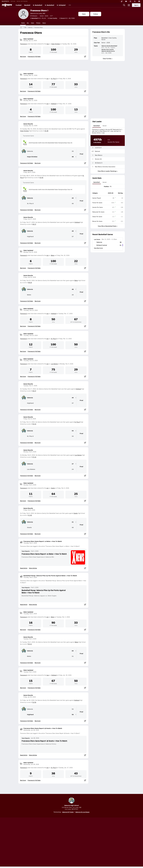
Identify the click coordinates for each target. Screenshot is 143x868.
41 (73, 522)
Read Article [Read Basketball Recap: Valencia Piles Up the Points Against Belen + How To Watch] (24, 604)
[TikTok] (122, 1)
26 (73, 295)
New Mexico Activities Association (105, 167)
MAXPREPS (6, 1)
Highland (54, 104)
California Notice (83, 842)
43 (73, 198)
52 (73, 709)
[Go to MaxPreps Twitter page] (78, 835)
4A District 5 (99, 163)
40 (73, 203)
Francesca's (24, 44)
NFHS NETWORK (22, 1)
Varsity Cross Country (107, 49)
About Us (32, 842)
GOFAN (13, 1)
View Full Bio (108, 58)
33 (73, 436)
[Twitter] (135, 1)
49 (73, 231)
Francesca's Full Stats (34, 56)
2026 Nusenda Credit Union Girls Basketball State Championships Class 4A (48, 143)
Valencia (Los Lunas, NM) (38, 13)
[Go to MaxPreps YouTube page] (65, 835)
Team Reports (26, 551)
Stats (33, 23)
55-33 (34, 424)
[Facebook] (139, 1)
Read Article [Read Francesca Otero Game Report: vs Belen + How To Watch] (24, 568)
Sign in (136, 5)
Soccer (104, 126)
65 (73, 651)
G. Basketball (50, 5)
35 (73, 151)
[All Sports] (70, 5)
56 (73, 715)
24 (73, 469)
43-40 (41, 178)
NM (25, 27)
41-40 (30, 515)
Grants (53, 488)
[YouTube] (126, 1)
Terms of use (71, 842)
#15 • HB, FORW (67, 18)
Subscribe (50, 842)
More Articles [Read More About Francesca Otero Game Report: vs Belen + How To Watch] (33, 568)
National (97, 151)
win (48, 79)
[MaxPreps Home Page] (21, 27)
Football (19, 5)
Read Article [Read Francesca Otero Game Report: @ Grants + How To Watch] (24, 755)
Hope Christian (56, 44)
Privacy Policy (60, 842)
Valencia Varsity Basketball (109, 46)
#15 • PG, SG (38, 18)
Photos (38, 23)
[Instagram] (130, 1)
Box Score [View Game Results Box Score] (38, 163)
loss (48, 44)
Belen (53, 255)
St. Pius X (54, 79)
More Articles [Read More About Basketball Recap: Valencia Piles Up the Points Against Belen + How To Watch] (33, 604)
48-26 (30, 283)
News (44, 23)
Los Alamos (54, 364)
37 (73, 236)
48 (73, 157)
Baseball (27, 5)
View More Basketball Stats (108, 226)
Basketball (97, 126)
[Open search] (124, 5)
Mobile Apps (41, 842)
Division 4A (98, 159)
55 (73, 431)
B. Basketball (38, 5)
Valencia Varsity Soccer (108, 51)
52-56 (34, 702)
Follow (96, 14)
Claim (84, 14)
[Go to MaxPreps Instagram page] (71, 835)
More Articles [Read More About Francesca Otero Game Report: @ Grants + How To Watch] (33, 755)
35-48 (46, 131)
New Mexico (99, 155)
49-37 (34, 224)
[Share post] (85, 56)
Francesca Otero (39, 10)
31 (73, 656)
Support (111, 842)
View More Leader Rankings (108, 171)
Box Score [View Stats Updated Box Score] (23, 56)
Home (23, 23)
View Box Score (98, 248)
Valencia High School (72, 802)
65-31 (30, 644)
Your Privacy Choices (98, 842)
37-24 (34, 457)
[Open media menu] (129, 5)
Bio (28, 23)
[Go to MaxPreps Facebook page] (85, 835)
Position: (106, 186)
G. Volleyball (61, 5)
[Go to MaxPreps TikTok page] (58, 835)
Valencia (30, 27)
